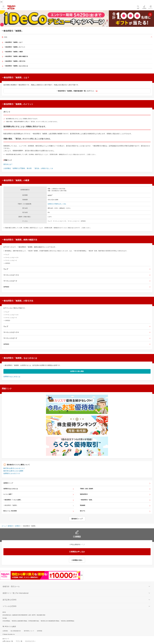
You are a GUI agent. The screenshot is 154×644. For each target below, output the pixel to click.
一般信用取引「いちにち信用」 (13, 500)
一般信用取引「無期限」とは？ (13, 42)
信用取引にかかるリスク (12, 473)
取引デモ (83, 511)
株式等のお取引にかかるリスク (14, 468)
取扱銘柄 (83, 505)
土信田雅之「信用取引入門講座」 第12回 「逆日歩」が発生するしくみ (28, 168)
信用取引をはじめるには (12, 377)
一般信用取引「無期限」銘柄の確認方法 (16, 56)
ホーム (4, 526)
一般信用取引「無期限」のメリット (15, 47)
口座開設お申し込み (77, 552)
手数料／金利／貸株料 (87, 489)
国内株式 (10, 526)
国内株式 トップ (77, 519)
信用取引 (17, 526)
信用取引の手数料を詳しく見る (57, 204)
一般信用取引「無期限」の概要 (13, 52)
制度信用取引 (84, 494)
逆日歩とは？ (8, 164)
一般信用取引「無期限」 (11, 505)
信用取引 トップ (8, 483)
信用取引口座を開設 (77, 371)
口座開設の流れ (77, 560)
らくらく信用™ (8, 494)
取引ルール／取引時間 (10, 511)
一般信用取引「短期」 (87, 500)
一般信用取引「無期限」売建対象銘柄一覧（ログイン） (76, 91)
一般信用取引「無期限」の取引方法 (15, 61)
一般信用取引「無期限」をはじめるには (16, 66)
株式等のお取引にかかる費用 (13, 471)
